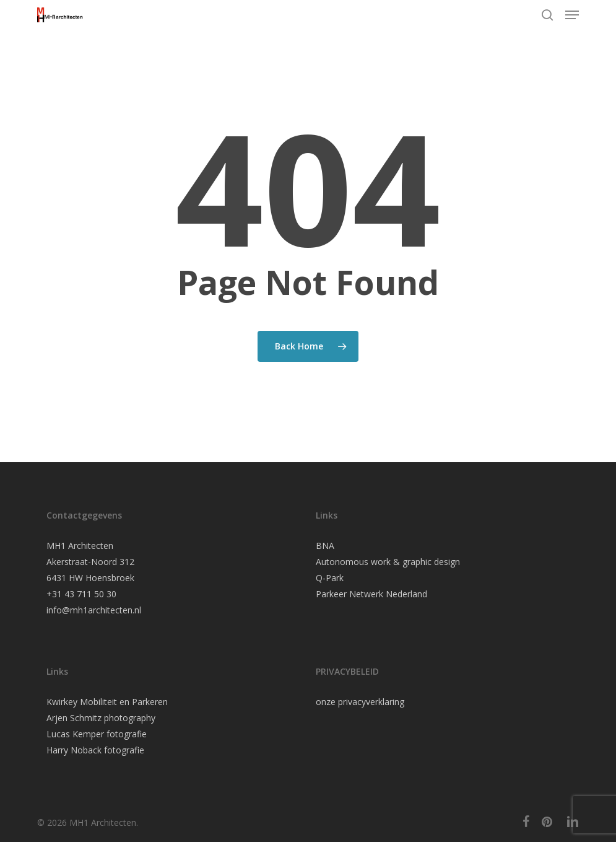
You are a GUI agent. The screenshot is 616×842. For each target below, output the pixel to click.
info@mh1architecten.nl (94, 610)
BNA (325, 546)
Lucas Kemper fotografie (97, 734)
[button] (572, 15)
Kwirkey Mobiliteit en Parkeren (107, 702)
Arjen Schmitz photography (101, 718)
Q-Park (330, 578)
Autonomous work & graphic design (388, 562)
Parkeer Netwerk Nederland (371, 594)
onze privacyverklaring (360, 702)
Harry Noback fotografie (95, 750)
